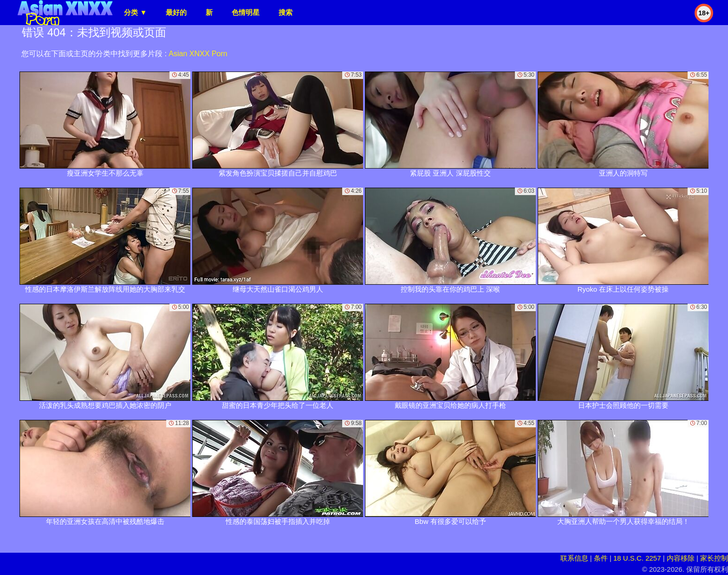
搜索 (286, 12)
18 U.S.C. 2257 (637, 558)
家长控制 (714, 558)
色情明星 (246, 12)
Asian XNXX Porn (198, 54)
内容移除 (681, 558)
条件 (601, 558)
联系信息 (574, 558)
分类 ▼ (135, 12)
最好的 (176, 12)
